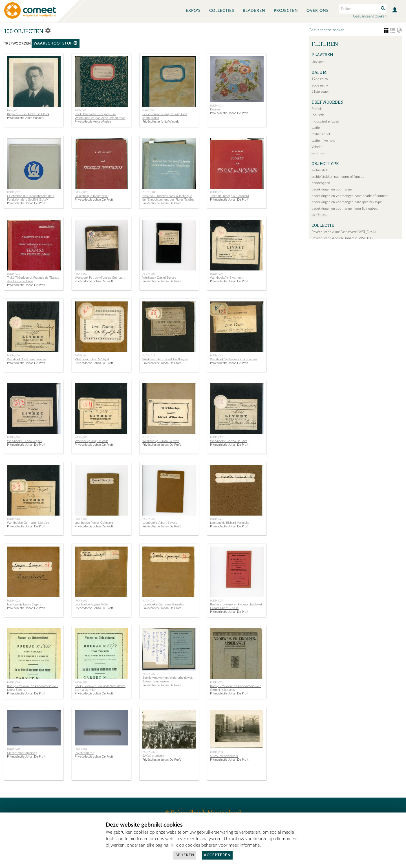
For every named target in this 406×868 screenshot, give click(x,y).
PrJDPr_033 (216, 752)
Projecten (286, 11)
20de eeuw (320, 85)
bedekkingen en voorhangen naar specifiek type (347, 202)
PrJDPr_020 (149, 519)
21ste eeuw (320, 92)
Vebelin (317, 147)
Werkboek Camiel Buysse (159, 278)
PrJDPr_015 (81, 437)
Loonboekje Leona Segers (24, 604)
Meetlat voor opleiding (22, 753)
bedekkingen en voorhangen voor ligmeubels (345, 208)
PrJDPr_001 (216, 106)
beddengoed (321, 183)
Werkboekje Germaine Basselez (28, 523)
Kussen (215, 109)
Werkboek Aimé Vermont (227, 278)
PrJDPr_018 (13, 519)
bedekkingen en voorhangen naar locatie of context (350, 196)
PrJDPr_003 (81, 192)
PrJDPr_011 (81, 356)
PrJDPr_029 (216, 682)
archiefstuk (320, 170)
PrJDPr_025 (216, 601)
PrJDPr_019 (81, 519)
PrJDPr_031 (81, 749)
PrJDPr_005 (216, 192)
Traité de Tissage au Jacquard (230, 196)
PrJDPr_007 (81, 274)
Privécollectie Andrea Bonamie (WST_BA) (342, 238)
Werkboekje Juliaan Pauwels (161, 441)
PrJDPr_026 (13, 682)
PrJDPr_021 (216, 519)
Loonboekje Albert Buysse (160, 523)
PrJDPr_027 (81, 682)
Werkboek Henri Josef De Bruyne (165, 359)
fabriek (317, 109)
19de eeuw (320, 79)
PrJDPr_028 (149, 674)
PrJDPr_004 (149, 192)
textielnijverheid (323, 141)
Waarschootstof (56, 43)
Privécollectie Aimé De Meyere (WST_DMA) (344, 232)
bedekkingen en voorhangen (333, 189)
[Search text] (358, 9)
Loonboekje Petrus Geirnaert (94, 523)
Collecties (222, 11)
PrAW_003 (148, 110)
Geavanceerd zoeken (370, 16)
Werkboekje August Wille (91, 441)
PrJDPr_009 (216, 274)
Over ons (318, 11)
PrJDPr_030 (13, 749)
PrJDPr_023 (81, 601)
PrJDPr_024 (149, 601)
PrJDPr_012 (149, 356)
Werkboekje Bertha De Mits (229, 441)
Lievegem (318, 62)
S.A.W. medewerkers (224, 756)
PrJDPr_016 (149, 437)
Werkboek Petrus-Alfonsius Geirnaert (100, 278)
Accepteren (217, 855)
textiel (316, 128)
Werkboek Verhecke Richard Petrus (234, 359)
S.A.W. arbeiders (153, 756)
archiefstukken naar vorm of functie (338, 177)
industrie (318, 115)
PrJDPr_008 (149, 274)
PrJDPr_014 (13, 437)
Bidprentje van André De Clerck (28, 114)
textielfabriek (321, 134)
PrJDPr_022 (13, 601)
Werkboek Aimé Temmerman (26, 359)
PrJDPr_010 (13, 356)
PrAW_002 (80, 110)
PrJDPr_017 (216, 437)
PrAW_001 (13, 110)
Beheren (185, 855)
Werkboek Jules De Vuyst (92, 359)
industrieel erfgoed (325, 121)
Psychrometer (84, 753)
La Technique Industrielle (91, 196)
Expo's (193, 11)
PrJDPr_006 (13, 274)
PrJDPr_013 (216, 356)
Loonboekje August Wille (91, 604)
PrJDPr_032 (149, 752)
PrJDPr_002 (13, 192)
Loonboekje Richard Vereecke (230, 523)
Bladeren (254, 11)
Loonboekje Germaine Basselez (163, 604)
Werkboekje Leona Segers (24, 441)
